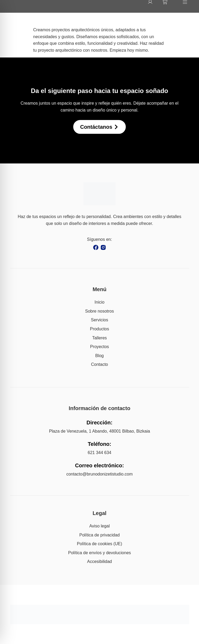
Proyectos (99, 347)
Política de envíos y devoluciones (100, 553)
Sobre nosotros (100, 311)
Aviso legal (99, 526)
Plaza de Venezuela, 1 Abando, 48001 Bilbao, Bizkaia (100, 431)
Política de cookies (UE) (100, 544)
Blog (99, 356)
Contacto (99, 364)
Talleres (99, 338)
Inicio (99, 302)
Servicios (100, 320)
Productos (99, 329)
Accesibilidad (99, 561)
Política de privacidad (99, 535)
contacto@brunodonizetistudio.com (99, 474)
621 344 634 (100, 453)
